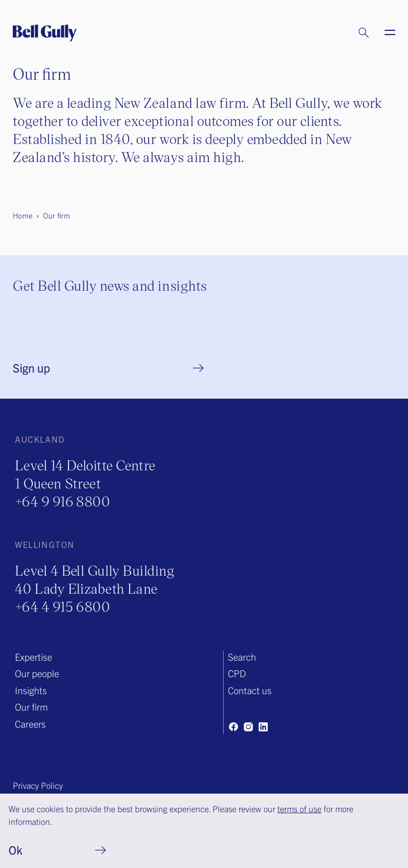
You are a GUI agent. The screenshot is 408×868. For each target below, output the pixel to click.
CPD (237, 673)
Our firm (31, 707)
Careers (30, 724)
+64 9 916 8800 (62, 501)
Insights (31, 690)
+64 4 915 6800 (62, 606)
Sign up (31, 368)
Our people (37, 673)
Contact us (250, 690)
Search (242, 657)
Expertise (33, 657)
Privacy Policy (38, 785)
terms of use (299, 808)
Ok (15, 850)
